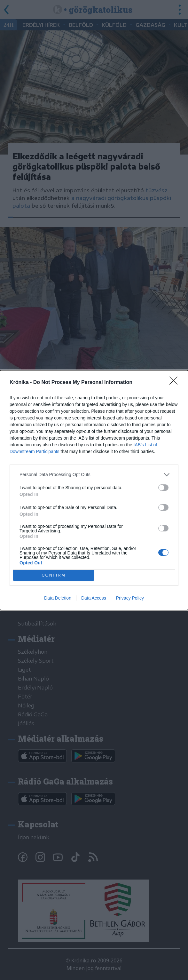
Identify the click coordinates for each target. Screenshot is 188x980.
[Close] (176, 382)
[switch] (163, 487)
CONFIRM (54, 575)
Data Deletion (58, 598)
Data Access (94, 598)
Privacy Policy (130, 598)
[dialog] (94, 490)
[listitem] (94, 474)
